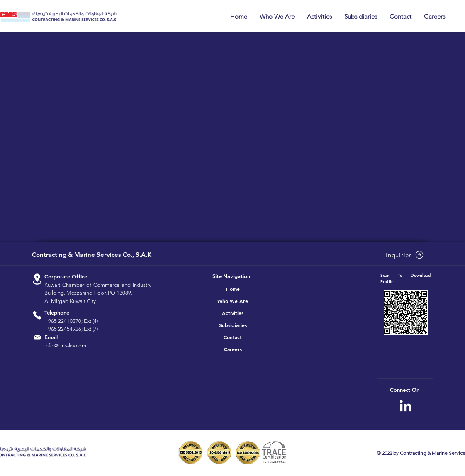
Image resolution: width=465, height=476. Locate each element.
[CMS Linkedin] (405, 406)
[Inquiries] (405, 255)
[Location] (37, 279)
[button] (277, 17)
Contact (233, 337)
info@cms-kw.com (65, 345)
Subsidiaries (233, 325)
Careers (233, 349)
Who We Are (233, 301)
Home (233, 289)
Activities (233, 313)
